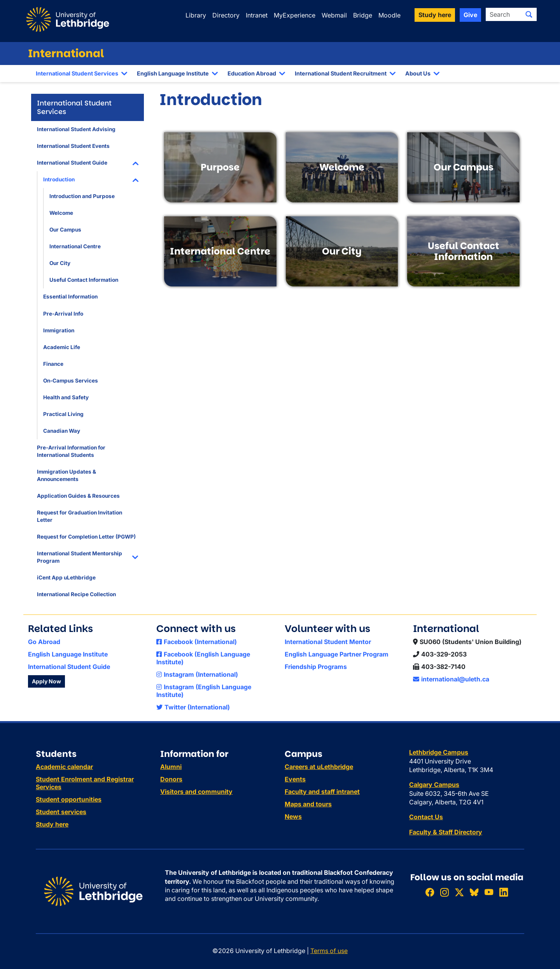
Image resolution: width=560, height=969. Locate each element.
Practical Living (63, 414)
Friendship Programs (316, 667)
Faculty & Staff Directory (446, 832)
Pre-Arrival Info (63, 314)
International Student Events (73, 146)
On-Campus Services (71, 381)
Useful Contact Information (84, 280)
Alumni (171, 767)
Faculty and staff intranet (322, 792)
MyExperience (295, 15)
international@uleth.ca (451, 679)
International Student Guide (72, 163)
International (66, 54)
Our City (60, 263)
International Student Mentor (328, 642)
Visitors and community (196, 792)
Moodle (389, 15)
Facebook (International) (197, 642)
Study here (52, 824)
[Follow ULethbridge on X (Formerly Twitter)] (459, 892)
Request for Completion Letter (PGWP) (86, 537)
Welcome (61, 213)
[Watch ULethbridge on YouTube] (489, 892)
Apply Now (46, 681)
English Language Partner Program (337, 654)
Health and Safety (66, 397)
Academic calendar (64, 767)
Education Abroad (252, 73)
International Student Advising (76, 129)
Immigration (59, 330)
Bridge (363, 15)
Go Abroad (44, 642)
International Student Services (77, 73)
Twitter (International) (193, 707)
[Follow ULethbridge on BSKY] (474, 892)
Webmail (334, 15)
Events (295, 779)
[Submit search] (529, 14)
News (293, 816)
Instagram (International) (197, 674)
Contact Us (426, 817)
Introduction (59, 179)
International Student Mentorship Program (80, 557)
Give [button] (470, 15)
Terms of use (329, 951)
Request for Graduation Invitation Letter (80, 516)
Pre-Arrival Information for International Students (71, 451)
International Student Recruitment (341, 73)
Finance (53, 364)
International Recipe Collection (76, 594)
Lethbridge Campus (439, 752)
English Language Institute (173, 73)
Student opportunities (69, 799)
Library (196, 15)
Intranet (257, 15)
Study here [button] (435, 15)
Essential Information (70, 297)
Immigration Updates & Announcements (66, 475)
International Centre (75, 246)
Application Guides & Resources (78, 496)
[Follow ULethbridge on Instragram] (444, 892)
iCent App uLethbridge (66, 578)
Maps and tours (308, 804)
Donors (171, 779)
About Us (418, 73)
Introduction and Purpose (82, 196)
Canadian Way (62, 431)
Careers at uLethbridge (319, 767)
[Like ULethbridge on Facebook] (430, 892)
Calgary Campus (434, 785)
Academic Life (62, 347)
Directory (226, 15)
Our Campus (65, 230)
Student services (61, 812)
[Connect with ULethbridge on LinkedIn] (504, 892)
